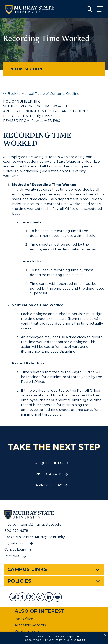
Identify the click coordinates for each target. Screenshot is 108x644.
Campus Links (27, 569)
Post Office (24, 619)
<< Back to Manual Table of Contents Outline (41, 94)
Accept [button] (80, 640)
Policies (19, 581)
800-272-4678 (16, 531)
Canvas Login (15, 550)
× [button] (105, 635)
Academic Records (30, 625)
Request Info (49, 463)
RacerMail (13, 556)
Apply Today (49, 485)
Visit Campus (49, 474)
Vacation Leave (27, 631)
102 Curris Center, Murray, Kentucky (35, 537)
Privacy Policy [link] (54, 640)
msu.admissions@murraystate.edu (33, 524)
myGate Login (16, 543)
